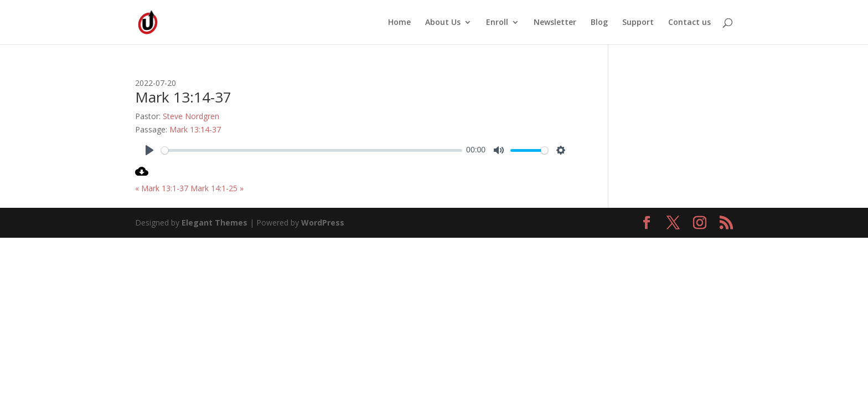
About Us (443, 23)
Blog (599, 23)
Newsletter (555, 23)
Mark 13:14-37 (195, 129)
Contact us (689, 23)
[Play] (149, 150)
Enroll (497, 23)
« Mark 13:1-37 (162, 188)
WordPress (323, 222)
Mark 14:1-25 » (217, 188)
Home (399, 23)
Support (638, 23)
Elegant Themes (215, 222)
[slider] (312, 150)
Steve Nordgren (191, 116)
